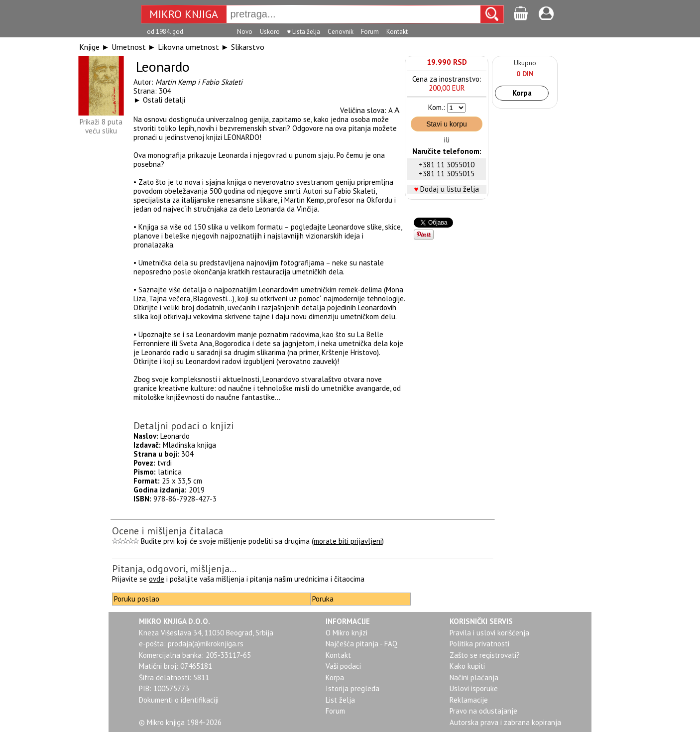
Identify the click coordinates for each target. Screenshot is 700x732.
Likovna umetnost (188, 47)
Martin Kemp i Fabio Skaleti (199, 82)
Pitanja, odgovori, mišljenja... (174, 569)
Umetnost (129, 47)
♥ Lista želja (304, 32)
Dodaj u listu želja (450, 189)
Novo (245, 32)
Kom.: (437, 107)
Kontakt (397, 32)
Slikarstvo (248, 47)
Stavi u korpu (447, 124)
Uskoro (270, 32)
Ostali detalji (164, 100)
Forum (370, 32)
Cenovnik (341, 32)
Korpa (522, 93)
